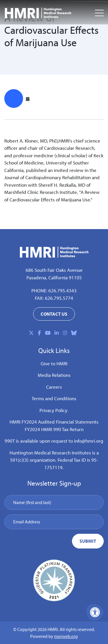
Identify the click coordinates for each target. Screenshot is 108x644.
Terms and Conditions (54, 398)
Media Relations (54, 375)
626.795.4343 (62, 290)
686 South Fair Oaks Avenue (54, 270)
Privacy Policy (53, 410)
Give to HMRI (54, 363)
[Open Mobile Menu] (99, 13)
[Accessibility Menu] (95, 612)
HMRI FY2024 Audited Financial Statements (54, 422)
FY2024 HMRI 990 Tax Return (54, 429)
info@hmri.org (89, 441)
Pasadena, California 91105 (54, 277)
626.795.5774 (59, 298)
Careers (54, 387)
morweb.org (66, 636)
